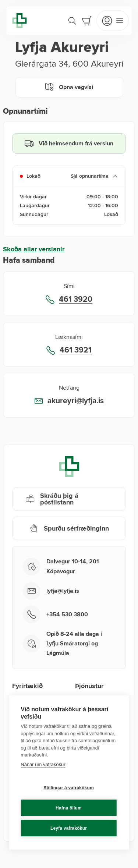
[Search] (72, 21)
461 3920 (76, 300)
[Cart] (87, 21)
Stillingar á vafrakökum (69, 788)
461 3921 (76, 350)
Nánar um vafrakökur (43, 764)
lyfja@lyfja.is (63, 591)
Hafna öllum (69, 808)
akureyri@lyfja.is (76, 401)
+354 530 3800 (67, 614)
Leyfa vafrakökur (69, 828)
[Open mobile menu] (113, 21)
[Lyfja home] (20, 21)
